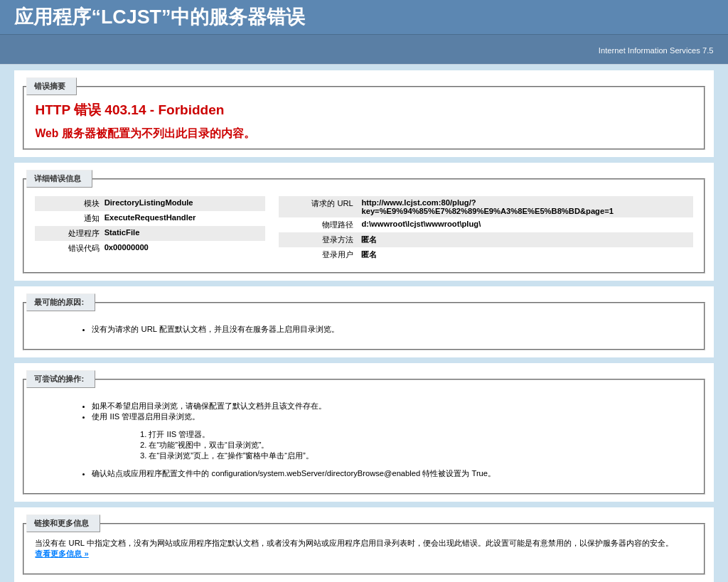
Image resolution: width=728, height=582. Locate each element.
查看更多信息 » (61, 554)
